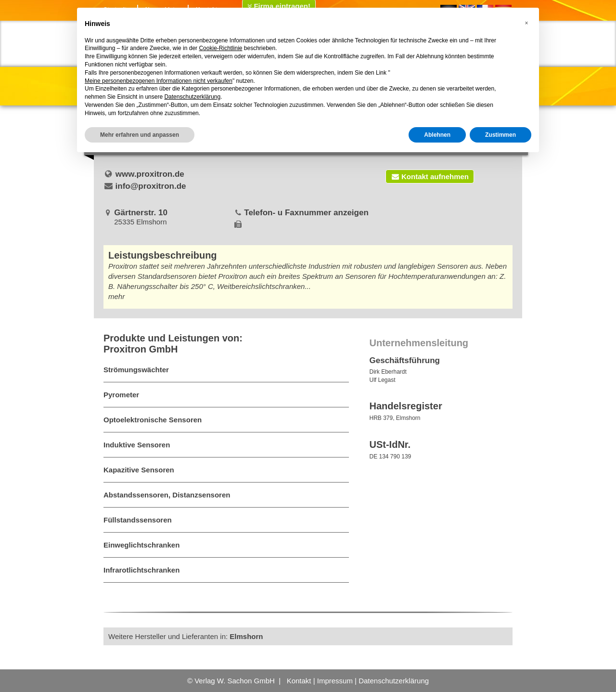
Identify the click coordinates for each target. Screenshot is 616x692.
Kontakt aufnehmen (430, 176)
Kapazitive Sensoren (139, 470)
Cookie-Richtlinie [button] (220, 48)
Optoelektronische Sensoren (153, 420)
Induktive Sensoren (137, 445)
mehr (116, 296)
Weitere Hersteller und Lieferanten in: (186, 636)
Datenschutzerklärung (394, 681)
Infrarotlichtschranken (141, 570)
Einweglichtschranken (141, 545)
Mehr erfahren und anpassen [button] (140, 135)
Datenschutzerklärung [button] (192, 97)
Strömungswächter (136, 370)
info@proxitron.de (151, 186)
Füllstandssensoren (138, 520)
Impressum (335, 681)
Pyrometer (121, 395)
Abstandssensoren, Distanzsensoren (167, 495)
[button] (526, 23)
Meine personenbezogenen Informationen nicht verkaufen (159, 81)
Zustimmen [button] (500, 135)
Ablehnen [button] (437, 135)
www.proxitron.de (150, 174)
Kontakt (299, 681)
